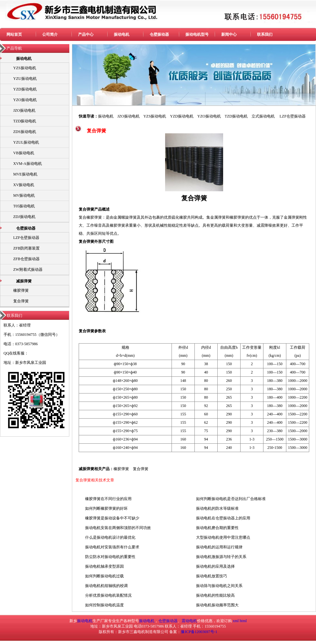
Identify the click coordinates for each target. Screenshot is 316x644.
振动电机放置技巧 (212, 576)
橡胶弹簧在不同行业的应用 (108, 499)
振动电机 (122, 34)
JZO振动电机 (24, 110)
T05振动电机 (24, 206)
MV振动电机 (24, 195)
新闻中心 (229, 34)
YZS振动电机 (25, 68)
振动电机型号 (197, 34)
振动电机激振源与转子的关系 (221, 557)
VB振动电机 (24, 153)
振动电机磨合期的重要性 (217, 528)
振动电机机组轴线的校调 (106, 586)
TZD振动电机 (25, 121)
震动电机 (189, 621)
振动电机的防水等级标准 (217, 508)
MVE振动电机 (25, 174)
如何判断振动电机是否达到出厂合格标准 (231, 499)
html (243, 621)
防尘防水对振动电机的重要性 (110, 557)
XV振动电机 (24, 185)
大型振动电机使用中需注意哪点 (223, 537)
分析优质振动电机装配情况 (108, 595)
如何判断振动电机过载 (104, 576)
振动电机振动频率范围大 (217, 605)
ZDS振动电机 (25, 132)
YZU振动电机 (25, 79)
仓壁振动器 (159, 34)
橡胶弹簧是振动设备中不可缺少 (112, 518)
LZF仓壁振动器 (26, 238)
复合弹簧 (21, 301)
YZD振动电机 (25, 89)
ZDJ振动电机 (24, 217)
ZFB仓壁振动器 (26, 259)
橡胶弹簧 (21, 290)
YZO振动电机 (25, 100)
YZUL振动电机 (26, 142)
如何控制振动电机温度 (104, 605)
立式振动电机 (263, 116)
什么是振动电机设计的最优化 (110, 537)
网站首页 (14, 34)
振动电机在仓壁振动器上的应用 (223, 518)
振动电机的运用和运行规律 (219, 547)
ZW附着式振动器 (28, 270)
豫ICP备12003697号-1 (199, 632)
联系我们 (265, 34)
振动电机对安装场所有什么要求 (112, 547)
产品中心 (86, 34)
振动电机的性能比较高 (215, 595)
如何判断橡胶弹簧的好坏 (106, 508)
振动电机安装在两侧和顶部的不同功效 (118, 528)
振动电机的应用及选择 (215, 566)
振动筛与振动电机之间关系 (219, 586)
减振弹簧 (24, 281)
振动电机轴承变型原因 (104, 566)
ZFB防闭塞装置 (26, 248)
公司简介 (50, 34)
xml (236, 621)
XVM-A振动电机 (28, 164)
